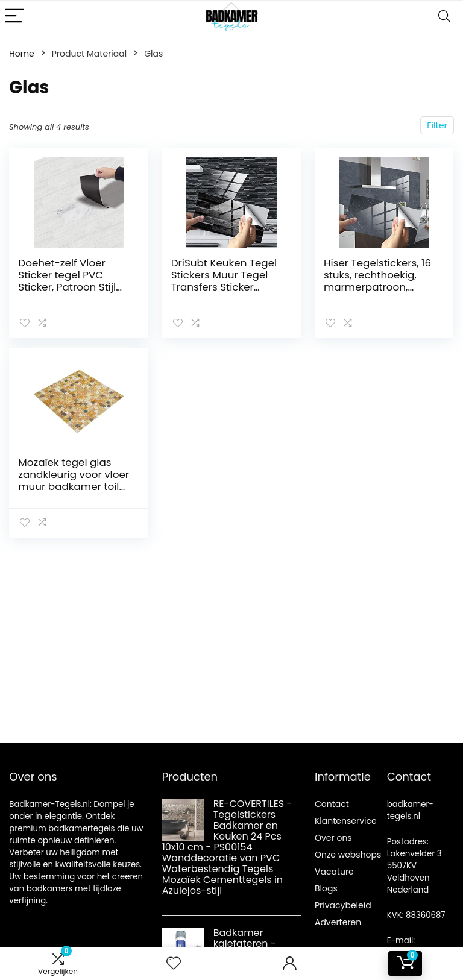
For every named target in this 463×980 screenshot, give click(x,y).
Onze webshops (348, 855)
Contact (332, 804)
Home (22, 54)
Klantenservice (346, 821)
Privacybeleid (343, 905)
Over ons (333, 838)
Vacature (334, 872)
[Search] (444, 17)
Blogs (326, 888)
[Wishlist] (174, 963)
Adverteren (338, 922)
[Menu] (14, 17)
